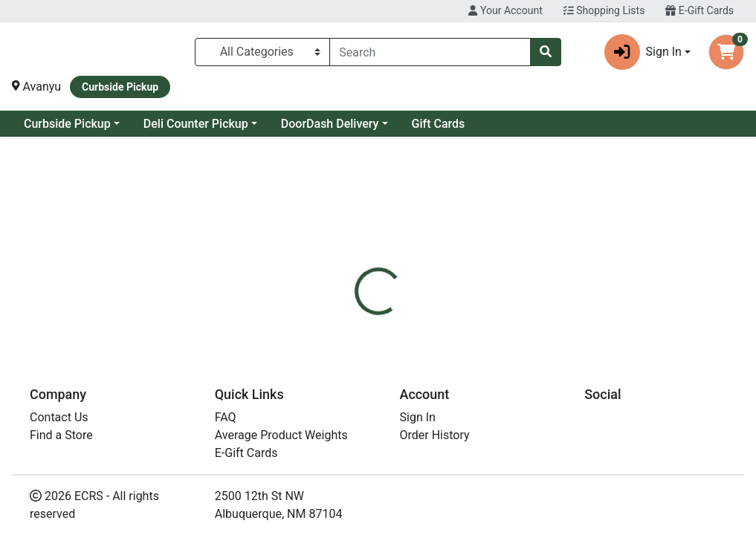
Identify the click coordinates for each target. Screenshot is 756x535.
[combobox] (430, 52)
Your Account (505, 10)
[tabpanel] (536, 414)
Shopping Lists (604, 10)
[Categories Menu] (262, 52)
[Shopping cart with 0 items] (726, 52)
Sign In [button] (643, 52)
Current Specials (68, 124)
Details (355, 328)
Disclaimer (488, 328)
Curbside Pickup (188, 124)
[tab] (355, 328)
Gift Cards (559, 124)
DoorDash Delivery (450, 124)
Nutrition (417, 328)
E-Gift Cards (700, 10)
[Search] (430, 52)
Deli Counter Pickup (316, 124)
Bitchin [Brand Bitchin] (482, 415)
